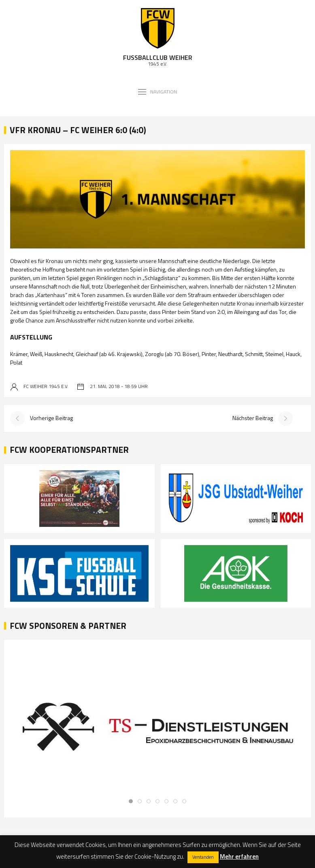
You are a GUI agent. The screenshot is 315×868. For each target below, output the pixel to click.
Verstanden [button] (203, 857)
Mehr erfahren (239, 856)
